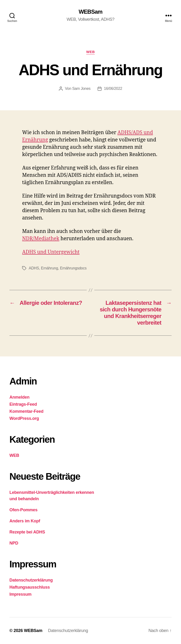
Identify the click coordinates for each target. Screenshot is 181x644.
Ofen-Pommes (23, 510)
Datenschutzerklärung (31, 580)
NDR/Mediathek (41, 239)
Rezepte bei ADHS (27, 532)
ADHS (34, 268)
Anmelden (19, 397)
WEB (91, 52)
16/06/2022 (113, 89)
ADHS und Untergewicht (51, 252)
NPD (14, 543)
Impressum (21, 594)
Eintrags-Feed (23, 404)
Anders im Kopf (25, 521)
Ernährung (49, 268)
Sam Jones (81, 89)
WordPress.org (24, 418)
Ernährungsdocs (73, 268)
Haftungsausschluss (30, 587)
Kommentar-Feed (26, 411)
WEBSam (91, 12)
